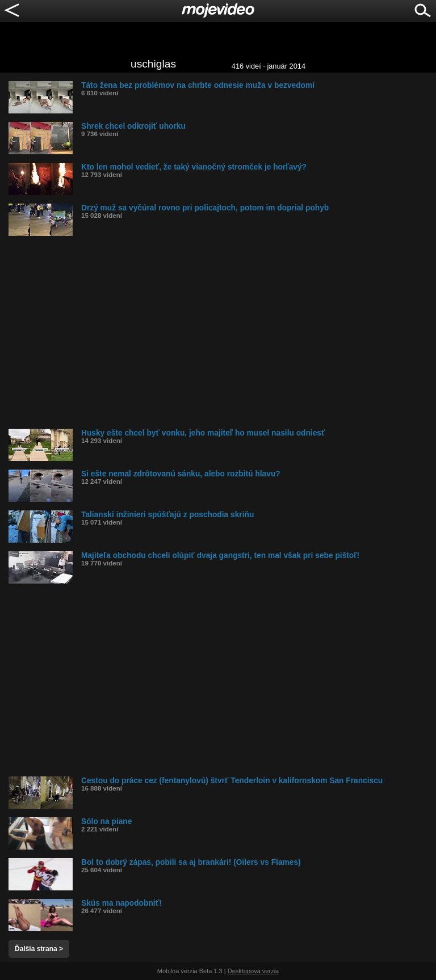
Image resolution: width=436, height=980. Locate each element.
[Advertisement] (222, 332)
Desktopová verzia (253, 971)
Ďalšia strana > (39, 949)
